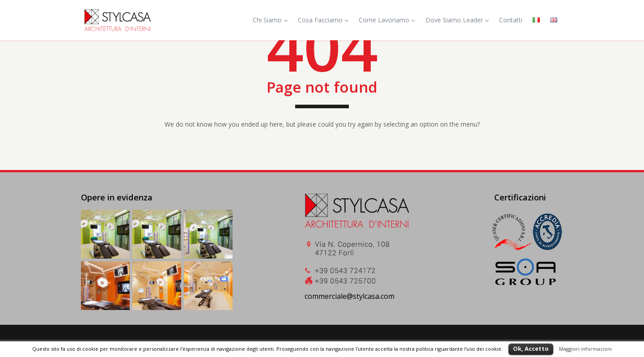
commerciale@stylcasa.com (350, 296)
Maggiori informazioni (585, 349)
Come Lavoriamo (387, 20)
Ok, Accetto (531, 348)
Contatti (511, 20)
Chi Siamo (270, 20)
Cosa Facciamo (323, 20)
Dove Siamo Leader (457, 20)
